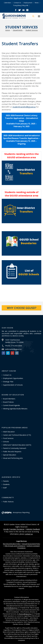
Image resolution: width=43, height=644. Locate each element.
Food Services (8, 438)
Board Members (9, 399)
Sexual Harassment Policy (31, 544)
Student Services (32, 30)
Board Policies (8, 402)
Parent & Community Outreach (15, 448)
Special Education (10, 455)
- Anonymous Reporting (16, 512)
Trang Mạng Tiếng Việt (21, 5)
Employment (28, 3)
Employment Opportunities (13, 378)
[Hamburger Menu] (39, 16)
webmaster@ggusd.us (13, 349)
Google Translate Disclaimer (14, 529)
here (30, 586)
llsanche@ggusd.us (11, 608)
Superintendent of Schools (13, 385)
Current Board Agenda (11, 405)
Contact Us (17, 3)
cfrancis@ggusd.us (25, 614)
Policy (12, 544)
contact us (29, 534)
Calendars (8, 3)
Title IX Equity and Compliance (15, 546)
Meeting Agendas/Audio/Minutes (15, 409)
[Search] (33, 16)
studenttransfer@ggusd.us (24, 107)
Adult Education (9, 432)
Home (8, 30)
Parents (6, 481)
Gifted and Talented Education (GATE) (17, 445)
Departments (18, 30)
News (37, 3)
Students (6, 484)
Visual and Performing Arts (13, 458)
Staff (5, 488)
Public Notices (8, 502)
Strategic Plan (8, 382)
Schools (6, 442)
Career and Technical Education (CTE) (17, 435)
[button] (16, 10)
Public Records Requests (12, 452)
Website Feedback (33, 529)
